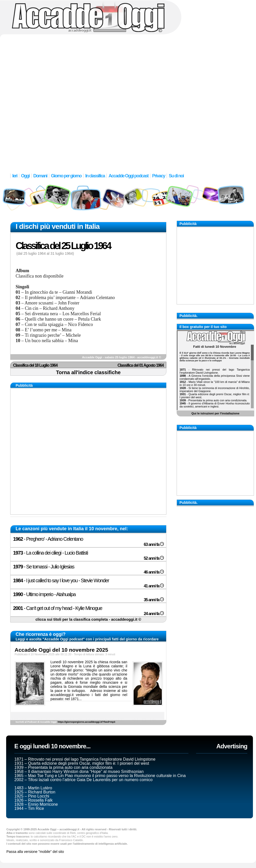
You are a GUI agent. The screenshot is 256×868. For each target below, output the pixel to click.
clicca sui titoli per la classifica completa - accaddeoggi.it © (88, 619)
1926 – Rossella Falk (33, 800)
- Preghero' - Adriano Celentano (48, 539)
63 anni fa (154, 544)
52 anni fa (154, 558)
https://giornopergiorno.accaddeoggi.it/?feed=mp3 (86, 722)
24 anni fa (154, 614)
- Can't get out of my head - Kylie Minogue (58, 608)
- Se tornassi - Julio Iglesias (44, 567)
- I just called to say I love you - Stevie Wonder (61, 580)
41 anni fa (154, 586)
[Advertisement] (62, 101)
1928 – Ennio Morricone (36, 804)
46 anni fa (154, 572)
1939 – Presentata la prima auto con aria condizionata (63, 767)
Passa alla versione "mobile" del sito (35, 852)
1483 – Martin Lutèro (33, 788)
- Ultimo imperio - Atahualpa (44, 594)
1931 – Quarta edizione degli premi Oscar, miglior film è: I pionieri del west (82, 763)
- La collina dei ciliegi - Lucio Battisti (50, 553)
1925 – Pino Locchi (32, 796)
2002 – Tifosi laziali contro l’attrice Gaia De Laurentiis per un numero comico (83, 780)
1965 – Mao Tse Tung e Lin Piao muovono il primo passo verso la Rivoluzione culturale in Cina (100, 776)
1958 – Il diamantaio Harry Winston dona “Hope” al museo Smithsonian (79, 772)
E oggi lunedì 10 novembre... (52, 746)
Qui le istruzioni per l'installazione (215, 413)
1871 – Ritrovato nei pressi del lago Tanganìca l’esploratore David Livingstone (85, 759)
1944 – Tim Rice (29, 808)
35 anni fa (154, 600)
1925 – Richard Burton (35, 792)
